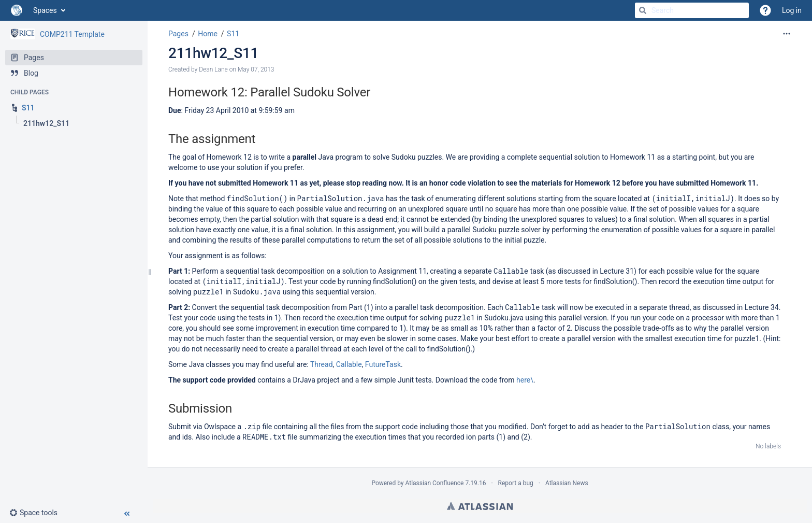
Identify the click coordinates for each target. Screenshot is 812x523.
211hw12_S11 (213, 53)
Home (208, 34)
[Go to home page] (17, 10)
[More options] (787, 34)
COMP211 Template (72, 34)
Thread (322, 364)
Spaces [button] (45, 10)
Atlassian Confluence (435, 483)
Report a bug (516, 483)
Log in (792, 10)
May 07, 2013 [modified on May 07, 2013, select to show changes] (256, 69)
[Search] (643, 10)
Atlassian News (567, 483)
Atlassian (480, 506)
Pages (178, 34)
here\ (525, 380)
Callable (349, 364)
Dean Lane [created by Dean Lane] (213, 69)
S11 (233, 34)
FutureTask (383, 364)
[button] (38, 513)
